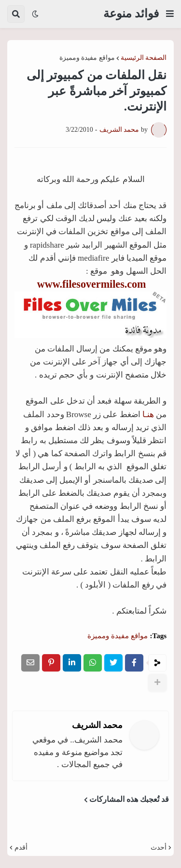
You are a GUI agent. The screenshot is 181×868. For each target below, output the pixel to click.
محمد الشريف (97, 725)
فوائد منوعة (131, 14)
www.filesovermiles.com (92, 284)
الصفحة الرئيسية (144, 58)
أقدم (21, 848)
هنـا (148, 414)
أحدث (159, 848)
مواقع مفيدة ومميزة (87, 58)
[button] (170, 14)
